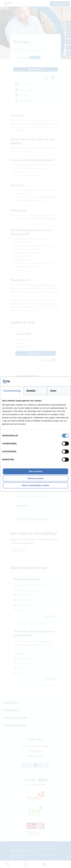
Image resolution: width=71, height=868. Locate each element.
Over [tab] (53, 391)
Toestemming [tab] (12, 391)
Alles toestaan (35, 471)
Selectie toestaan (36, 478)
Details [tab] (31, 391)
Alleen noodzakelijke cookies (35, 485)
